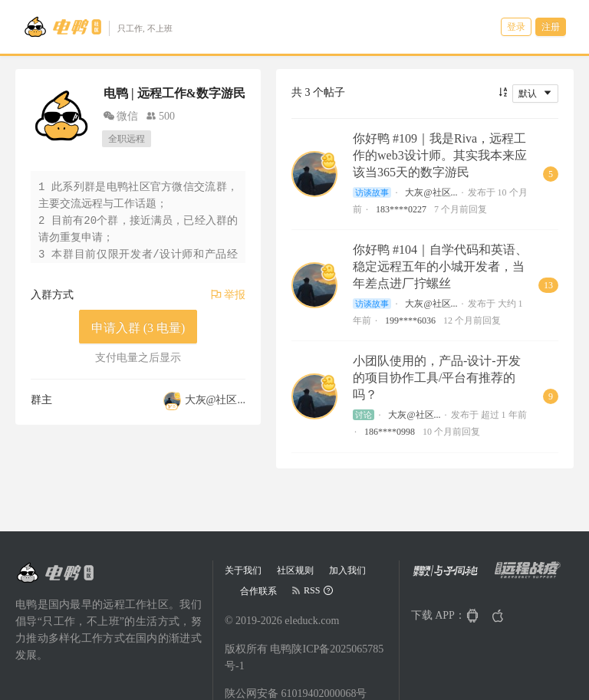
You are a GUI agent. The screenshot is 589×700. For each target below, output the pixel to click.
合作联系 (258, 591)
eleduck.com (312, 621)
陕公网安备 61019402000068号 (296, 693)
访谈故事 (372, 192)
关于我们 (243, 570)
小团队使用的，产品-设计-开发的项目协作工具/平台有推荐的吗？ (437, 378)
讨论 (364, 415)
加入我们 (347, 570)
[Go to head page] (98, 27)
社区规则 (295, 570)
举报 (229, 295)
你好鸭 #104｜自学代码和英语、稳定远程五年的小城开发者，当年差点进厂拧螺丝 (440, 266)
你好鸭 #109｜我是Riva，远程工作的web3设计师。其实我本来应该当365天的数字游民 (440, 155)
